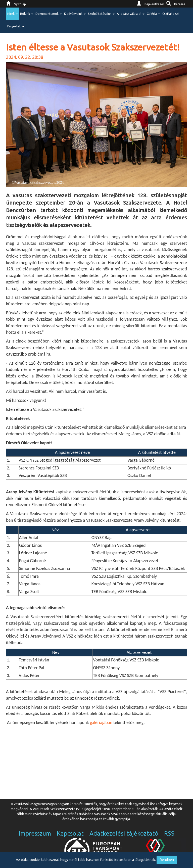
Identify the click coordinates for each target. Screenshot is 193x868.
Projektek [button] (16, 26)
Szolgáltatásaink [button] (101, 14)
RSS (169, 833)
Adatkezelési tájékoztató (124, 833)
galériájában (101, 722)
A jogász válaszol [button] (131, 14)
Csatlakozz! (171, 14)
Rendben (167, 860)
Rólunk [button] (27, 14)
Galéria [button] (153, 14)
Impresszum (35, 833)
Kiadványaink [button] (75, 14)
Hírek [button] (13, 14)
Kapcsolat (70, 833)
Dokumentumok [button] (49, 14)
